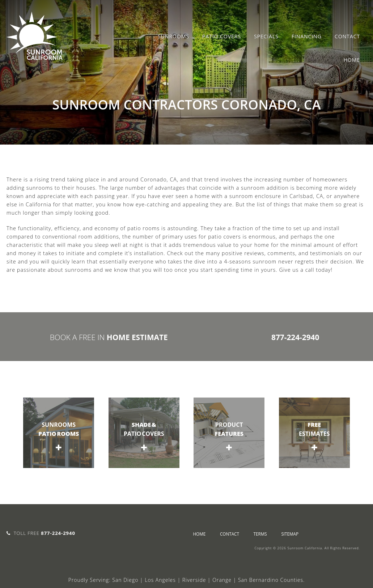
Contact (347, 36)
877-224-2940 (295, 337)
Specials (266, 36)
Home (352, 60)
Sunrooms (173, 36)
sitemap (290, 534)
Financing (307, 36)
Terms (260, 534)
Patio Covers (222, 36)
